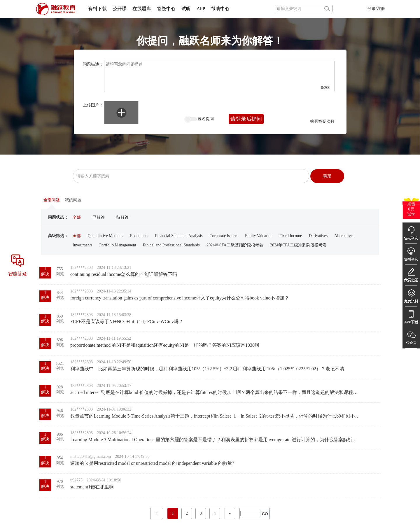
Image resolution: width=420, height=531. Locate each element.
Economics (139, 236)
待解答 (123, 217)
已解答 (99, 217)
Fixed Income (291, 236)
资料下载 (97, 9)
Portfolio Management (118, 245)
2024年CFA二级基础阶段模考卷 (235, 245)
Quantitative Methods (106, 236)
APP (201, 9)
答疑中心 (166, 9)
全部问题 (52, 200)
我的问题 (73, 200)
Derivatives (318, 236)
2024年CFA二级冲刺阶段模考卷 (298, 245)
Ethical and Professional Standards (171, 245)
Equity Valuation (259, 236)
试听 (186, 9)
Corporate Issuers (224, 236)
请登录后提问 (246, 119)
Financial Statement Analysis (179, 236)
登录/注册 (376, 9)
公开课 (120, 9)
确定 (327, 176)
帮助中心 (220, 9)
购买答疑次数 (322, 121)
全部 (77, 217)
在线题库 (142, 9)
